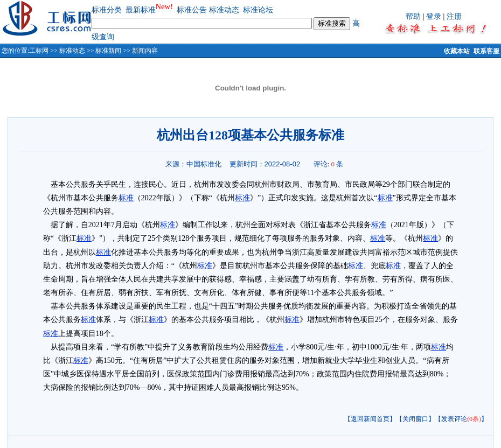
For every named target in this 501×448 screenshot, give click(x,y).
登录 (434, 16)
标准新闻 (108, 51)
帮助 (413, 16)
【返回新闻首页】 (370, 419)
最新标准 (141, 10)
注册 (454, 16)
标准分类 (107, 10)
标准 (126, 198)
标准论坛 (258, 10)
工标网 (39, 51)
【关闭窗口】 (415, 419)
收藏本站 (457, 51)
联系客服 (486, 51)
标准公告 (192, 10)
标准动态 (224, 10)
